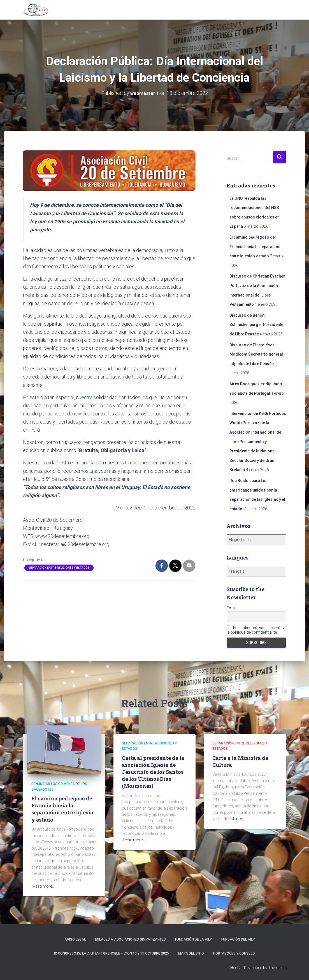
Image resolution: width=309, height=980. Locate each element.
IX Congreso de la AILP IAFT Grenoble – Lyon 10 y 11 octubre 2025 (111, 953)
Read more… (44, 886)
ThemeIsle (277, 968)
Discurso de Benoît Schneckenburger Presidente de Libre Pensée (256, 324)
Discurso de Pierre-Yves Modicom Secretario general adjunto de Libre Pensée (256, 354)
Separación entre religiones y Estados (59, 568)
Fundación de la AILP (194, 939)
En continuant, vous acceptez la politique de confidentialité (256, 630)
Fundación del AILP (238, 939)
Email (232, 608)
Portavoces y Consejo (234, 953)
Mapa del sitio (191, 953)
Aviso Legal (75, 939)
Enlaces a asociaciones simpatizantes (130, 939)
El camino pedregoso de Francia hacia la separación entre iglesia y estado (255, 247)
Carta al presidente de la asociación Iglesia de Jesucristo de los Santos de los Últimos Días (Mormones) (153, 772)
